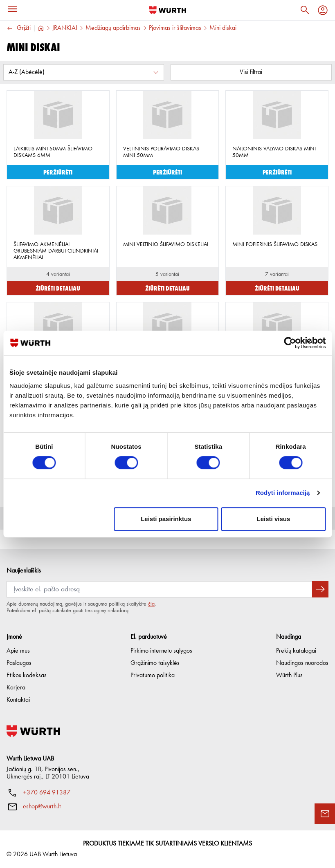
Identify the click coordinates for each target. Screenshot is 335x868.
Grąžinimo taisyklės (155, 663)
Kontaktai (18, 700)
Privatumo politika (153, 676)
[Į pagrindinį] (168, 10)
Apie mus (18, 651)
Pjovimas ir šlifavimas (175, 28)
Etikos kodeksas (27, 676)
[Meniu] (12, 9)
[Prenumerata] (159, 589)
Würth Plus (289, 676)
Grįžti (19, 28)
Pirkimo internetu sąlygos (161, 651)
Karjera (16, 688)
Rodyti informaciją (283, 493)
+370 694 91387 (47, 793)
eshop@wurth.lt (42, 807)
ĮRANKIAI (65, 28)
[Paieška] (305, 10)
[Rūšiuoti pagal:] (84, 72)
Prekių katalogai (296, 651)
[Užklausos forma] (325, 814)
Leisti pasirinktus (166, 519)
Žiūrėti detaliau (58, 288)
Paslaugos (19, 663)
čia (151, 604)
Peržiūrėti (58, 172)
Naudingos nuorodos (302, 663)
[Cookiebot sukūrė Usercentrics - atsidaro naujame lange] (290, 343)
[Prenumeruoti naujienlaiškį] (320, 589)
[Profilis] (323, 10)
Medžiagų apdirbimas (113, 28)
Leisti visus (274, 519)
